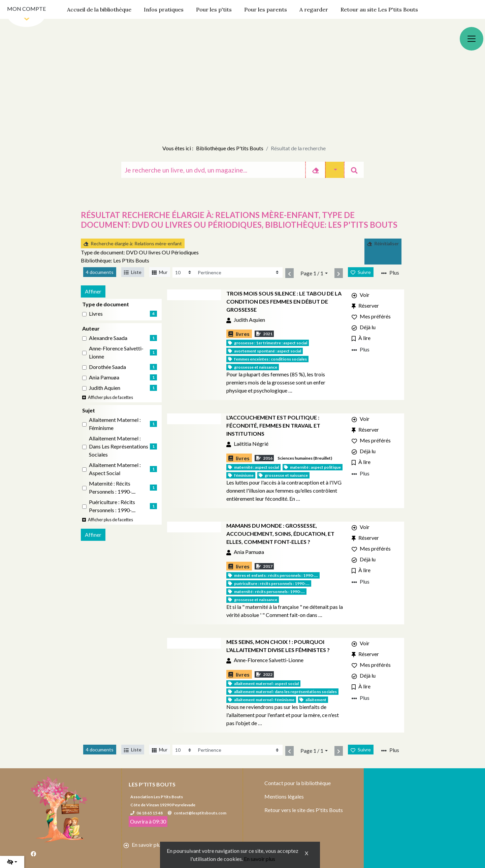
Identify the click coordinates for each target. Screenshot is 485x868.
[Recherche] (213, 170)
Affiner (93, 291)
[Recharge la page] (184, 272)
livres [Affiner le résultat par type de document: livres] (96, 314)
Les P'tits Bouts (152, 784)
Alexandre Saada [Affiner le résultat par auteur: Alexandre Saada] (108, 338)
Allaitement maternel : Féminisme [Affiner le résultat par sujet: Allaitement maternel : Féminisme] (115, 424)
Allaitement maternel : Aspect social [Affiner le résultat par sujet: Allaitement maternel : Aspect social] (115, 469)
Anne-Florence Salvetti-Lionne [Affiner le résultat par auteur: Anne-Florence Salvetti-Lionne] (116, 352)
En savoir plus (260, 859)
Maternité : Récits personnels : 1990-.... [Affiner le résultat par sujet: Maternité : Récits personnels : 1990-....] (112, 487)
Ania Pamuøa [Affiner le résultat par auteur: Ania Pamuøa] (104, 377)
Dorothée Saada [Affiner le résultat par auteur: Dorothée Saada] (107, 367)
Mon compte (26, 9)
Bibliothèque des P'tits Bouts (230, 148)
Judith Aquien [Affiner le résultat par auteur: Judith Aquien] (105, 388)
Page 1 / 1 (312, 273)
